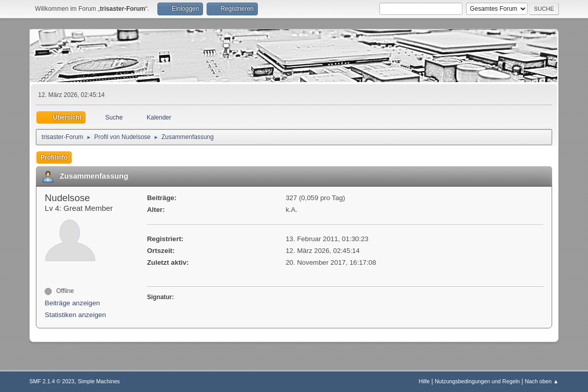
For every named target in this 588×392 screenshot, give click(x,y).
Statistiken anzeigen (75, 315)
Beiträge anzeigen (72, 303)
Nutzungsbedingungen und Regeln (477, 381)
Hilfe (424, 381)
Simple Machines (99, 381)
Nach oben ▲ (542, 381)
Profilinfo (54, 158)
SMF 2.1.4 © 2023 (52, 381)
